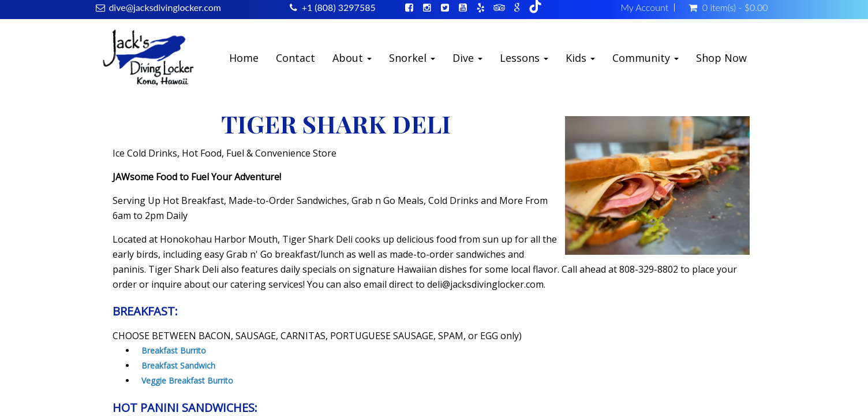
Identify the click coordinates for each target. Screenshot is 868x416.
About (352, 58)
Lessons (524, 58)
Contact (295, 58)
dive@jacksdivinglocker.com (165, 7)
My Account (644, 8)
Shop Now (721, 58)
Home (244, 58)
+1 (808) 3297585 (339, 7)
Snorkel (412, 58)
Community (646, 58)
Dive (467, 58)
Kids (580, 58)
